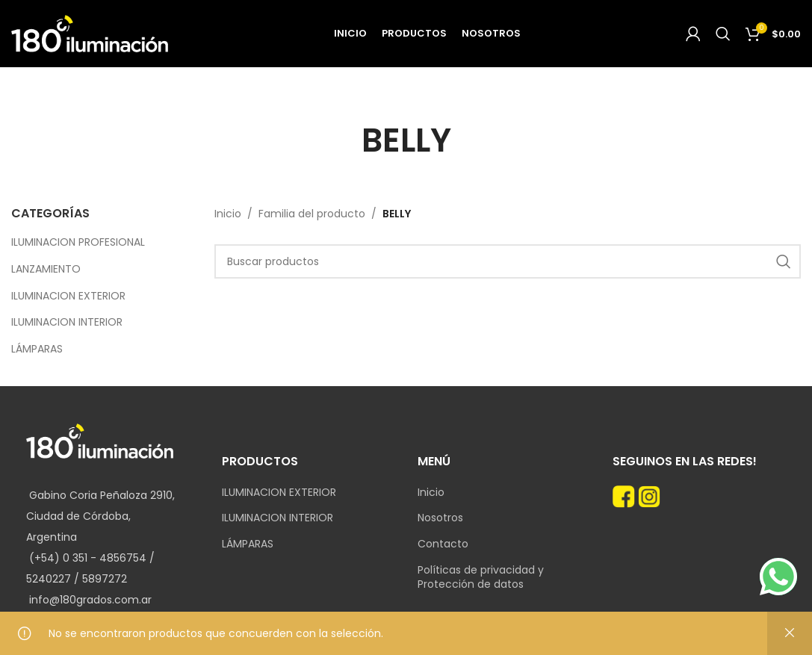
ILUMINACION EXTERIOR (68, 296)
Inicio (228, 214)
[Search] (723, 34)
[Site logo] (90, 33)
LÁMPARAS (37, 349)
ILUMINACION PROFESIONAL (78, 242)
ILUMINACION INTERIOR (67, 322)
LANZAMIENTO (46, 269)
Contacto (443, 544)
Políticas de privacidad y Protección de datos (481, 578)
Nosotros (440, 518)
